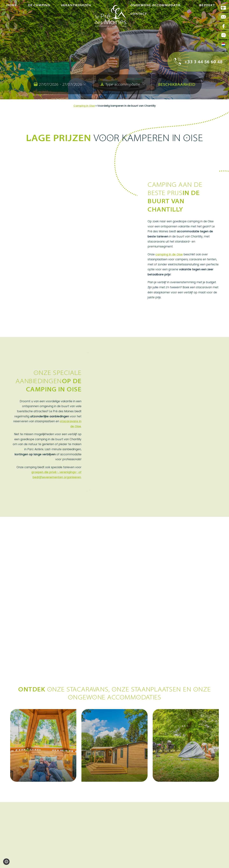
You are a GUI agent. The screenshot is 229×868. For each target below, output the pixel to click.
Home (12, 21)
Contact (139, 45)
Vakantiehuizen (76, 21)
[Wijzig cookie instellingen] (6, 862)
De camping (39, 21)
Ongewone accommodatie (156, 21)
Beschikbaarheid (177, 84)
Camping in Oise (84, 106)
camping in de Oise (169, 254)
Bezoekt (207, 21)
